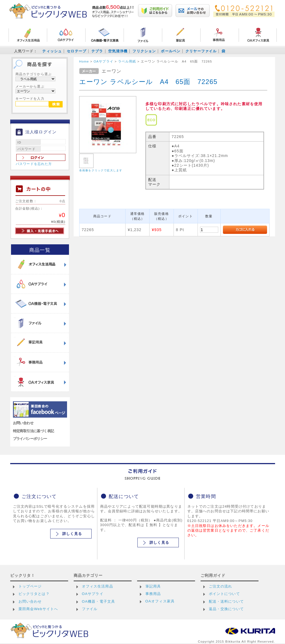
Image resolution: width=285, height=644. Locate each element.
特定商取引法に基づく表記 (34, 431)
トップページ (30, 586)
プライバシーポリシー (30, 439)
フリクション (144, 51)
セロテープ (77, 51)
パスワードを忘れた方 (34, 164)
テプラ (97, 51)
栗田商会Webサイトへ (38, 609)
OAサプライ (93, 594)
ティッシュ (52, 51)
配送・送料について (226, 601)
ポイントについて (224, 594)
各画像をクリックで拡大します (101, 170)
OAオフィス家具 (160, 601)
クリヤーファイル (201, 51)
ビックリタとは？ (34, 594)
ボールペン (171, 51)
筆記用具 (153, 586)
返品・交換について (226, 609)
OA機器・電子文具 (99, 601)
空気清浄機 (118, 51)
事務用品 (153, 594)
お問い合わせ (23, 423)
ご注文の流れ (221, 586)
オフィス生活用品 (98, 586)
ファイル (90, 609)
